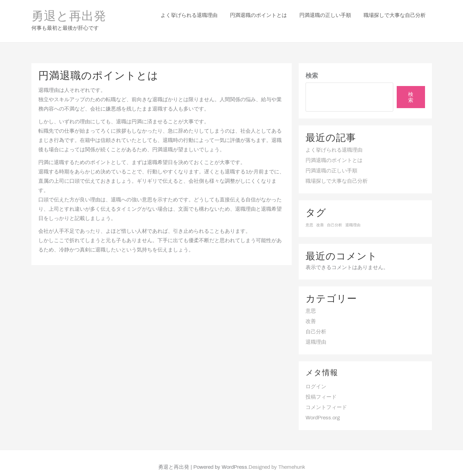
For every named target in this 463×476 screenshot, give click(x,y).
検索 (312, 67)
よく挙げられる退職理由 (334, 141)
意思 (311, 302)
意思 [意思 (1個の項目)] (309, 216)
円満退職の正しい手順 (331, 162)
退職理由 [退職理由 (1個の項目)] (353, 216)
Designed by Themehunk (277, 459)
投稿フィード (321, 388)
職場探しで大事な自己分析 (337, 172)
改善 (311, 313)
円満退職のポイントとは (334, 152)
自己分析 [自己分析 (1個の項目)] (335, 216)
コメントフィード (326, 399)
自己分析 (316, 323)
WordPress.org (323, 409)
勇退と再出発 (69, 12)
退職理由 (316, 333)
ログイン (316, 378)
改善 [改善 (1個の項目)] (320, 216)
